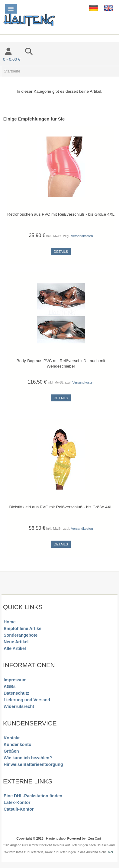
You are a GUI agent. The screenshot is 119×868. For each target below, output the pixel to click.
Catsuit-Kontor (19, 809)
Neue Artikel (16, 642)
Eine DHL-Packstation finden (33, 796)
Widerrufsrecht (19, 706)
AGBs (10, 686)
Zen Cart (95, 838)
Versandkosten (82, 236)
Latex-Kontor (17, 802)
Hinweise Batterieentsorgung (33, 764)
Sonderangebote (21, 635)
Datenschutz (16, 693)
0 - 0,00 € (12, 59)
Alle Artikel (15, 648)
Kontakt (12, 738)
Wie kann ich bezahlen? (28, 758)
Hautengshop (56, 838)
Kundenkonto (18, 744)
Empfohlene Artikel (23, 628)
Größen (11, 751)
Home (10, 622)
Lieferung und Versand (27, 700)
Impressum (15, 680)
